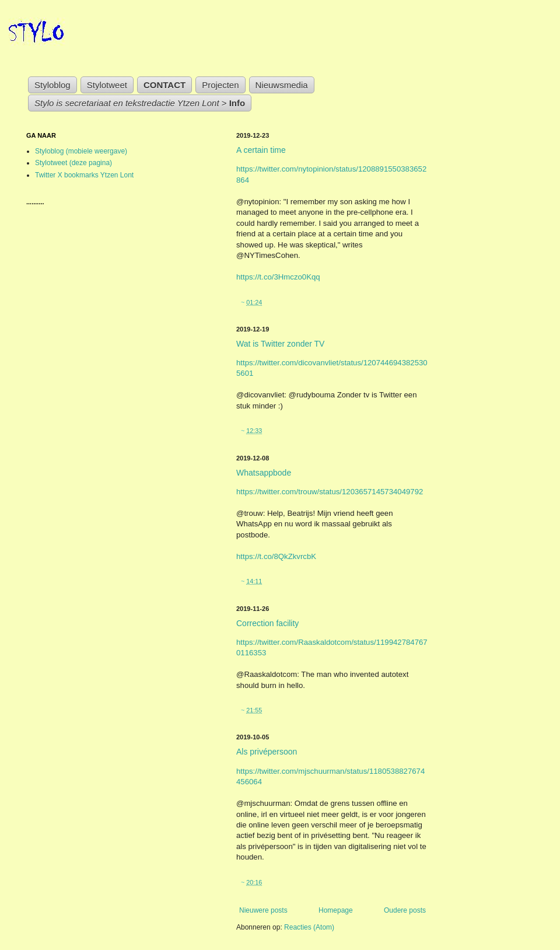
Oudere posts (405, 910)
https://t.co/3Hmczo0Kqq (278, 277)
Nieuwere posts (263, 910)
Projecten (220, 85)
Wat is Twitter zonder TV (280, 344)
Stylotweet (107, 85)
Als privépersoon (267, 752)
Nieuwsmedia (282, 85)
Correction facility (267, 623)
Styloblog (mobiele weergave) (81, 151)
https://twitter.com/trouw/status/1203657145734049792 (330, 492)
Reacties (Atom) (309, 927)
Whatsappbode (264, 473)
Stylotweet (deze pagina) (73, 163)
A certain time (261, 150)
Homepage (336, 910)
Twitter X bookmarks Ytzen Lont (84, 175)
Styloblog (52, 85)
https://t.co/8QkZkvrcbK (276, 556)
